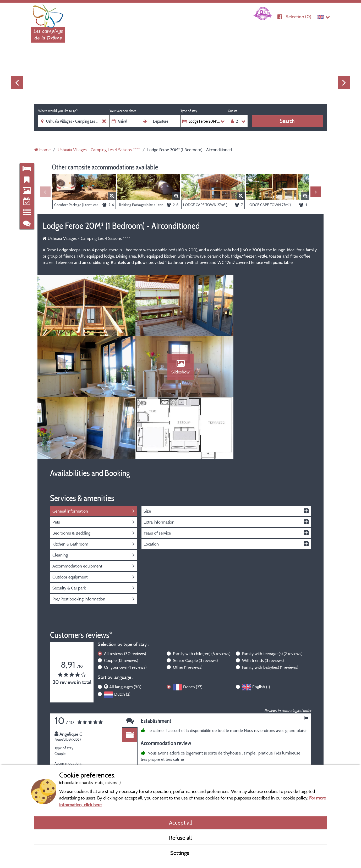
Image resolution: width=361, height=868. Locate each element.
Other (188, 609)
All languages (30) (125, 628)
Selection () (298, 17)
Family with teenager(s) (272, 595)
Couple (121, 602)
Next (344, 82)
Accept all (180, 822)
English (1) (261, 628)
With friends (263, 602)
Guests (233, 111)
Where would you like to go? (58, 111)
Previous (17, 82)
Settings (180, 853)
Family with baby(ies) (270, 609)
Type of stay (189, 111)
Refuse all (180, 838)
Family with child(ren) (202, 595)
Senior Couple (195, 602)
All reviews (125, 595)
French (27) (193, 628)
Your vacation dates (123, 111)
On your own (125, 609)
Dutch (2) (122, 636)
